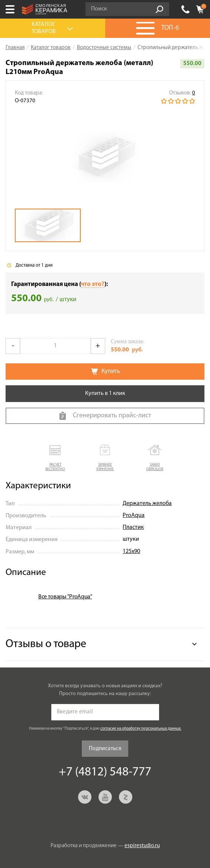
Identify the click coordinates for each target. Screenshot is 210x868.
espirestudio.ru (142, 846)
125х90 (131, 552)
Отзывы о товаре (46, 644)
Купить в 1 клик (105, 393)
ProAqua (134, 515)
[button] (55, 458)
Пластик (133, 527)
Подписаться (105, 749)
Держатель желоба (147, 504)
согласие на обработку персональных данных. (141, 729)
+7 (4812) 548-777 (185, 9)
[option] (105, 157)
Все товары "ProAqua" (65, 597)
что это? (93, 284)
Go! (159, 9)
